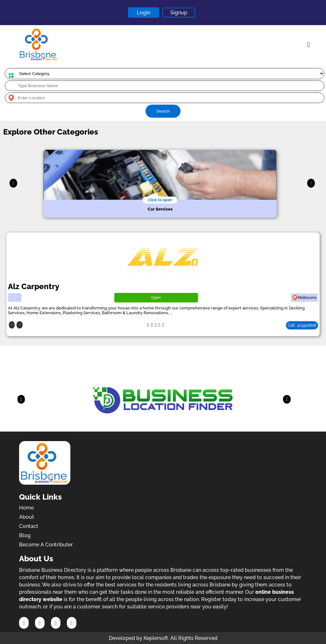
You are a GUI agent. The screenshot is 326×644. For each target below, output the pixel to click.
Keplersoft (156, 638)
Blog (25, 535)
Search (163, 111)
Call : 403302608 (302, 325)
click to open (160, 200)
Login (144, 13)
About (27, 517)
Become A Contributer (46, 545)
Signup (179, 13)
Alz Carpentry (34, 286)
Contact (29, 526)
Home (26, 508)
